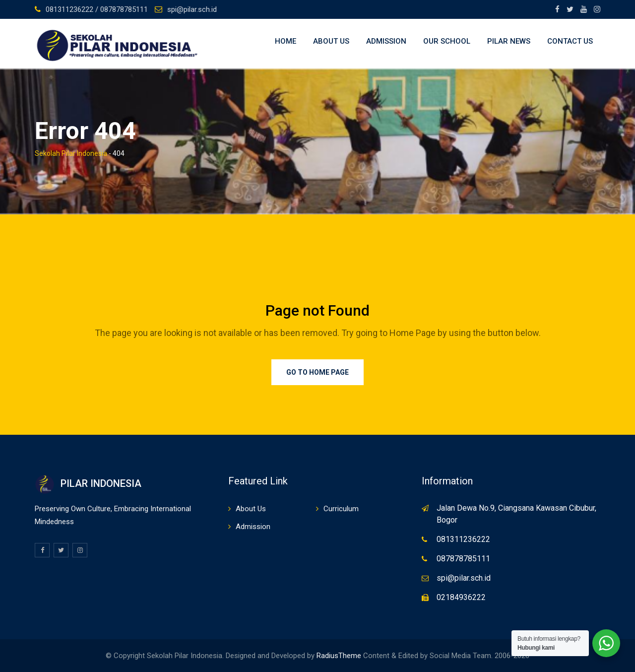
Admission (386, 41)
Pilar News (509, 41)
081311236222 (463, 539)
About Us (331, 41)
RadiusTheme (339, 656)
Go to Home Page (317, 372)
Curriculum (341, 509)
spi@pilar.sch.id (192, 9)
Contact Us (570, 41)
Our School (447, 41)
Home (286, 41)
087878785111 (463, 559)
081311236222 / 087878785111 (97, 9)
